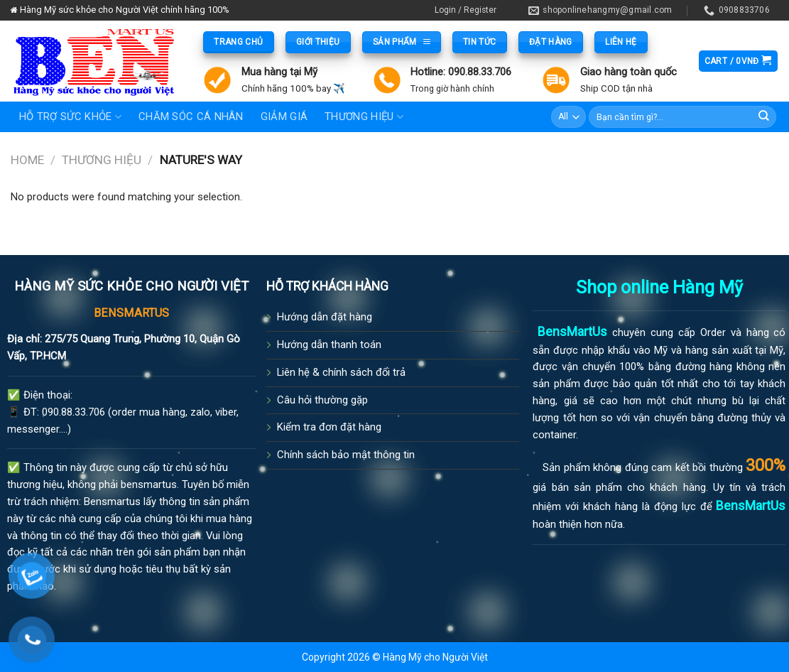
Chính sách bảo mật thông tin (346, 455)
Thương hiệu (102, 160)
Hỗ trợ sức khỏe (70, 117)
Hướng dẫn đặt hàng (325, 317)
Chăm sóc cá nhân (191, 116)
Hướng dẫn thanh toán (329, 345)
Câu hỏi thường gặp (322, 400)
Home (27, 160)
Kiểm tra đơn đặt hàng (329, 427)
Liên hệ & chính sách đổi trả (341, 372)
